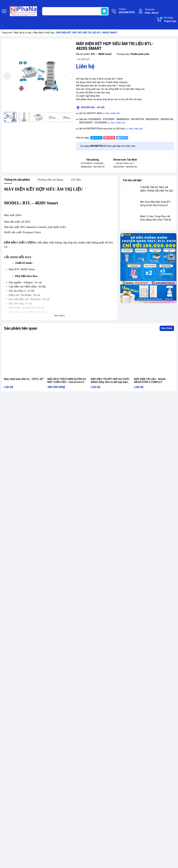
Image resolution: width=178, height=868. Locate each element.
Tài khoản (152, 11)
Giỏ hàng (168, 20)
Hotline (127, 11)
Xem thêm (167, 328)
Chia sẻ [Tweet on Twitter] (122, 138)
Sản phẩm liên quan (21, 328)
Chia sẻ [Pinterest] (109, 138)
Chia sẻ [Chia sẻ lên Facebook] (96, 138)
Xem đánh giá (83, 59)
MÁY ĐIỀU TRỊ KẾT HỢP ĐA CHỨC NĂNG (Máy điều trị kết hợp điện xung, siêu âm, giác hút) (110, 382)
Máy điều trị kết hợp (44, 33)
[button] (70, 76)
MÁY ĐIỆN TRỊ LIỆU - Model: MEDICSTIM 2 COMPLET (150, 381)
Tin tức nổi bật (132, 180)
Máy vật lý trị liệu (23, 33)
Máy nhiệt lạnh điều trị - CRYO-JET (24, 379)
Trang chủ (7, 33)
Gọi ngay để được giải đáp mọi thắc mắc (108, 146)
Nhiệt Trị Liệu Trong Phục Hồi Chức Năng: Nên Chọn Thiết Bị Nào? (156, 220)
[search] (104, 11)
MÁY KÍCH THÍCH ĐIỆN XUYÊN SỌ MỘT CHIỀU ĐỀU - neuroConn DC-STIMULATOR (67, 382)
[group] (38, 76)
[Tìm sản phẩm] (75, 11)
